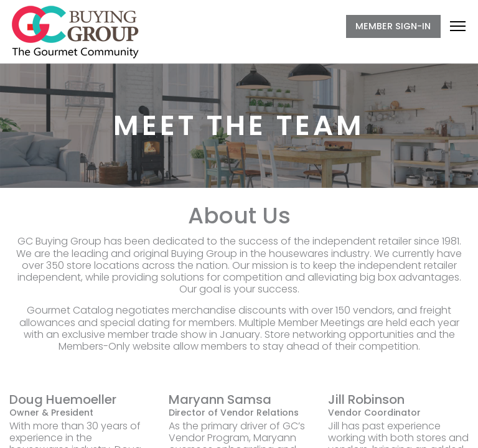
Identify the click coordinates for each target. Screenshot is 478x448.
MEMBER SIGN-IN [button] (393, 26)
